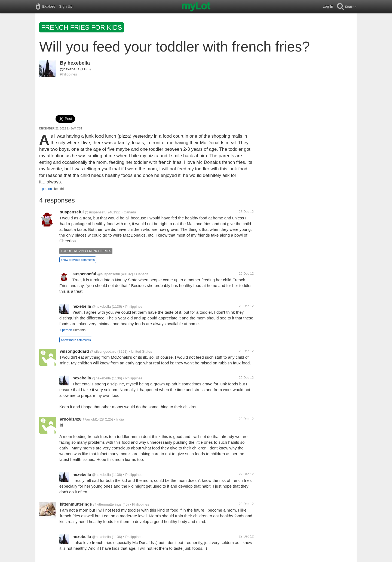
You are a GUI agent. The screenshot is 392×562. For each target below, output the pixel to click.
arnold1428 (71, 419)
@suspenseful (96, 212)
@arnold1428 (93, 419)
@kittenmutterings (107, 504)
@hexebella (70, 69)
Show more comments (76, 340)
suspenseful (72, 212)
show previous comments (78, 260)
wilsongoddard (74, 351)
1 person (46, 189)
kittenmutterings (76, 504)
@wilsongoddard (103, 351)
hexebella (79, 63)
